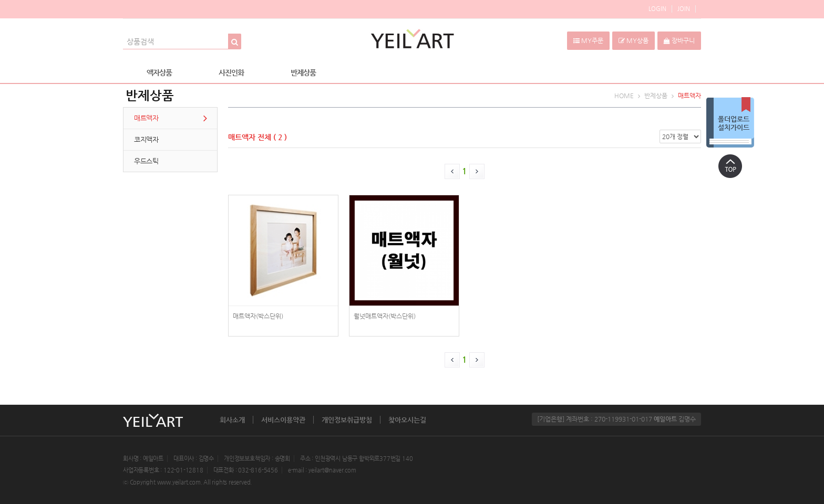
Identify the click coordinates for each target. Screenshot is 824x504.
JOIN (684, 9)
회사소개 (232, 420)
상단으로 (730, 166)
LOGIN (657, 9)
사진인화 (231, 72)
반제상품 (303, 72)
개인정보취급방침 (347, 420)
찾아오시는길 (407, 420)
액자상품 (159, 72)
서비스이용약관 (283, 420)
